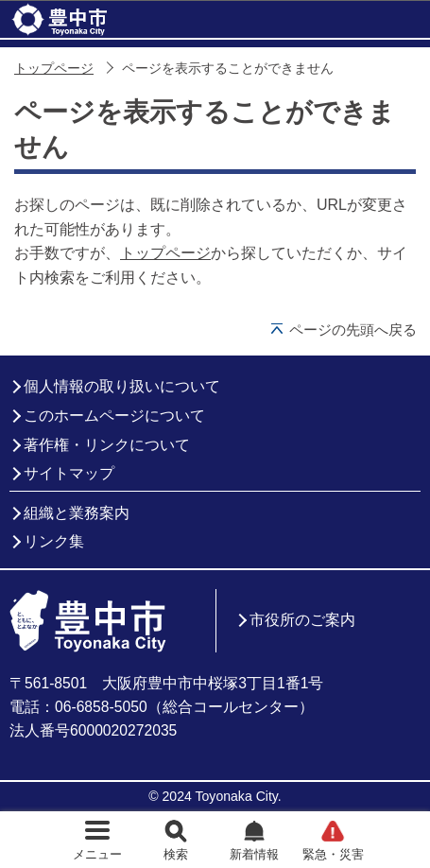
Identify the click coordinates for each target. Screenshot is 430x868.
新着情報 (254, 854)
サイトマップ (69, 473)
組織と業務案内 (77, 513)
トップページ (54, 69)
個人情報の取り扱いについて (122, 386)
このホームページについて (114, 416)
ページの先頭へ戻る (353, 330)
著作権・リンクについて (107, 445)
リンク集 (54, 541)
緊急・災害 (333, 854)
